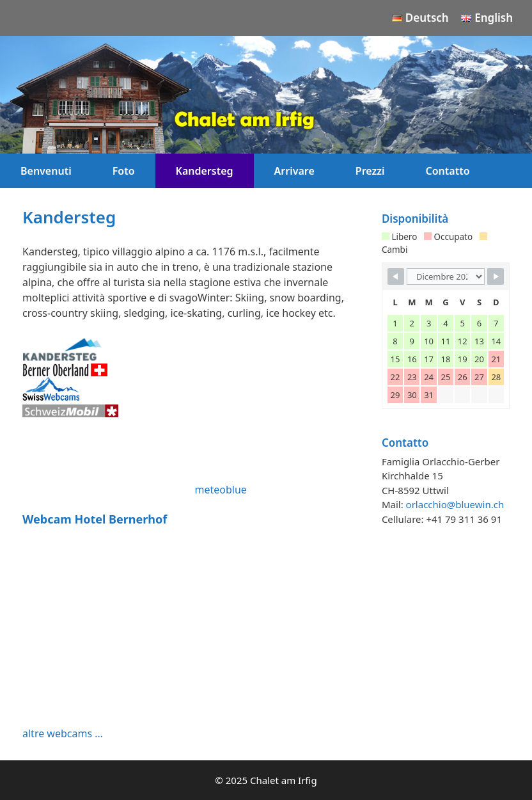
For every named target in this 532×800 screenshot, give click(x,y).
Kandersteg (205, 171)
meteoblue (220, 490)
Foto (124, 171)
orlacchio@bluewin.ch (455, 504)
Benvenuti (46, 171)
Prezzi (370, 171)
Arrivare (294, 171)
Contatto (448, 171)
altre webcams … (63, 733)
